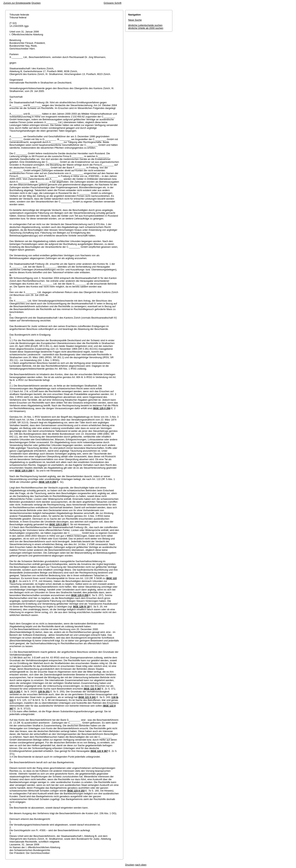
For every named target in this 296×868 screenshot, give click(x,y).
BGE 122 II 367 (93, 689)
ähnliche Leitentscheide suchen (145, 25)
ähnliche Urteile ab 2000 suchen (146, 28)
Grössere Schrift (113, 3)
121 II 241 (15, 692)
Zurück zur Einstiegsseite (17, 3)
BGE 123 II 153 (76, 791)
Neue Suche (135, 20)
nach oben (141, 865)
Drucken (36, 3)
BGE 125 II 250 (102, 408)
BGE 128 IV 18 (81, 607)
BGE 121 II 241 (87, 697)
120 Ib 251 (44, 692)
